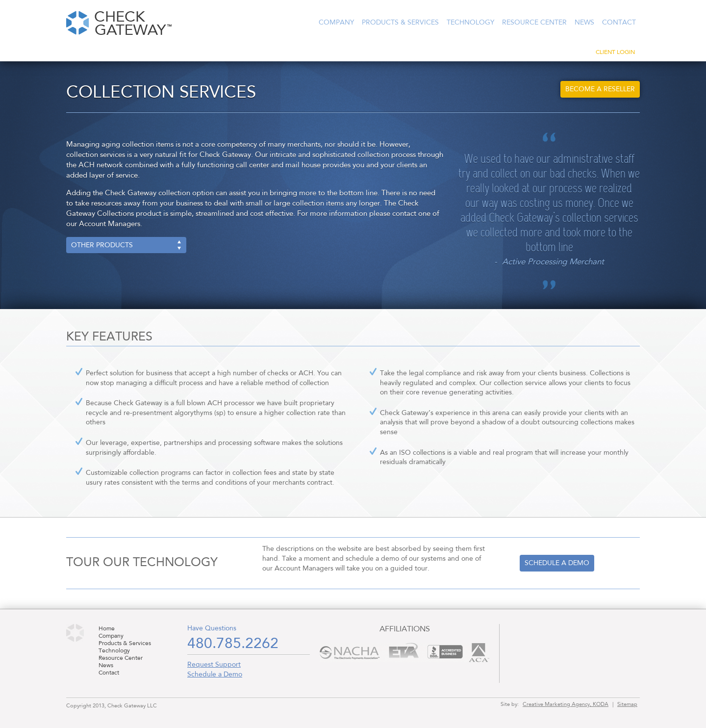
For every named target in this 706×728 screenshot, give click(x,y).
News (584, 23)
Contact (619, 23)
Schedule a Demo (215, 675)
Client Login (615, 52)
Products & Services (400, 23)
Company (336, 23)
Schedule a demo (557, 563)
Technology (470, 23)
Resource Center (534, 23)
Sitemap (627, 704)
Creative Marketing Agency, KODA (566, 704)
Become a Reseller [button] (600, 89)
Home (107, 629)
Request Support (214, 665)
